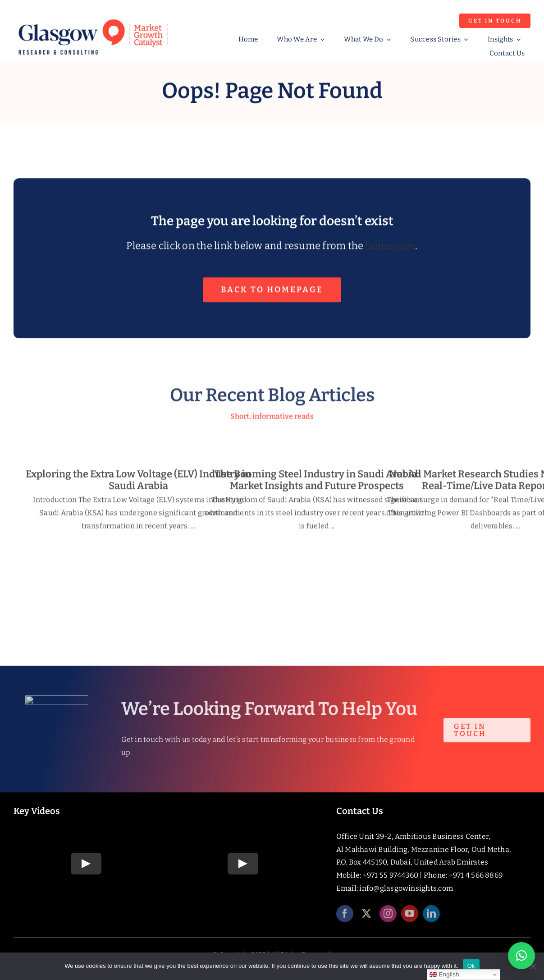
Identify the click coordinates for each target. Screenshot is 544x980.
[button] (521, 956)
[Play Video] (86, 864)
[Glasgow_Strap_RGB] (93, 18)
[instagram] (388, 917)
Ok (471, 966)
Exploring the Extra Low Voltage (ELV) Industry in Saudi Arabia (138, 483)
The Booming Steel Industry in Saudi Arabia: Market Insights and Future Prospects (317, 483)
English (444, 975)
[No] (533, 966)
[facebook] (345, 917)
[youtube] (410, 917)
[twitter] (366, 917)
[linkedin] (431, 917)
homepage (391, 247)
